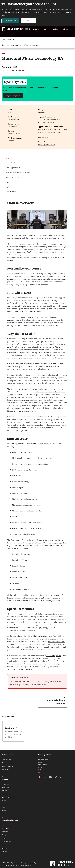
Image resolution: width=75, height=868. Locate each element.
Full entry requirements (47, 138)
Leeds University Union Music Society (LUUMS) (37, 397)
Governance (5, 794)
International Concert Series (18, 543)
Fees (7, 182)
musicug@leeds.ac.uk (47, 145)
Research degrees (7, 766)
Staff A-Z (4, 848)
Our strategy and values (9, 797)
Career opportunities (13, 168)
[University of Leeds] (62, 864)
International (6, 770)
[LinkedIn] (45, 778)
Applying (8, 187)
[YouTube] (50, 778)
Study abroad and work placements (18, 172)
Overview (9, 158)
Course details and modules (15, 163)
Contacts (4, 852)
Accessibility (32, 863)
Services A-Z (5, 832)
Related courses (11, 192)
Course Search (8, 39)
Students (37, 29)
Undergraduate (6, 760)
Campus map (6, 784)
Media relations (6, 842)
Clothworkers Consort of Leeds (20, 408)
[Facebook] (39, 778)
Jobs (3, 825)
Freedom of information (24, 865)
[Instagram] (56, 778)
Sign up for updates (13, 96)
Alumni (67, 29)
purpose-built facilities (55, 614)
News (3, 807)
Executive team (6, 804)
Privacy (24, 863)
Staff (46, 29)
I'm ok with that (10, 21)
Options (29, 21)
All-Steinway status (54, 656)
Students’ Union (43, 543)
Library (4, 835)
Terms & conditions (8, 865)
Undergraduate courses (11, 45)
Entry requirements (12, 177)
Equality (4, 801)
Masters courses (31, 45)
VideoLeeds (5, 845)
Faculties (56, 29)
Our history (5, 787)
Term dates (5, 828)
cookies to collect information (20, 10)
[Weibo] (61, 778)
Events (4, 811)
